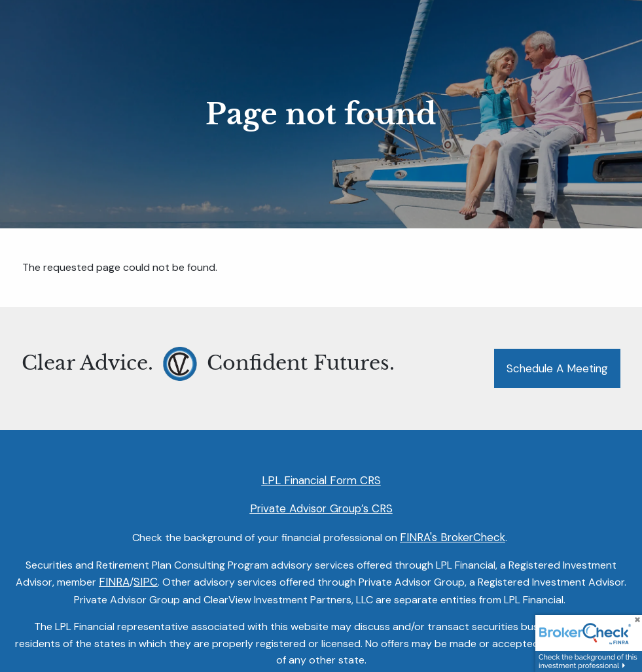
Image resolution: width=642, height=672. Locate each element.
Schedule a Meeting (557, 368)
